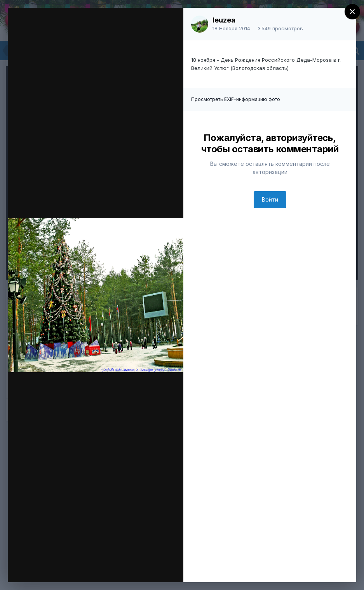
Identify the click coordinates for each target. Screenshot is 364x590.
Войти (270, 199)
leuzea (224, 20)
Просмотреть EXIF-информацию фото (236, 99)
